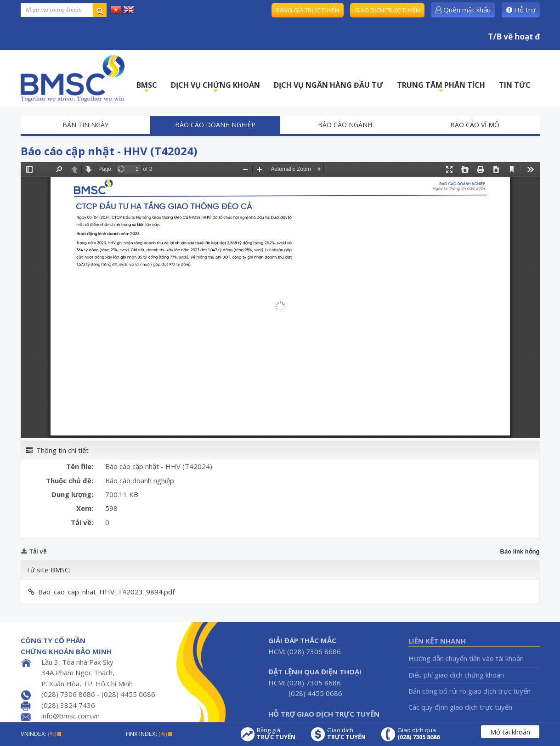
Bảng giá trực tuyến (308, 10)
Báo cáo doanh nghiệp (215, 125)
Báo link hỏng (520, 551)
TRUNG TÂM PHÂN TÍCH (441, 88)
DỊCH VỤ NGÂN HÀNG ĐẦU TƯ (328, 85)
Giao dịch (346, 734)
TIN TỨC (515, 85)
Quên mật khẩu (463, 10)
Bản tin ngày (85, 125)
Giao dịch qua (419, 734)
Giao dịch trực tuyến (387, 10)
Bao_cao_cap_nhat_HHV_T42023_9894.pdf (106, 592)
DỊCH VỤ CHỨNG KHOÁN (215, 88)
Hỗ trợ (521, 10)
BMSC (147, 88)
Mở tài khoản (510, 732)
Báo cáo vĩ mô (475, 125)
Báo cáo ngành (345, 125)
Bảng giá (276, 734)
